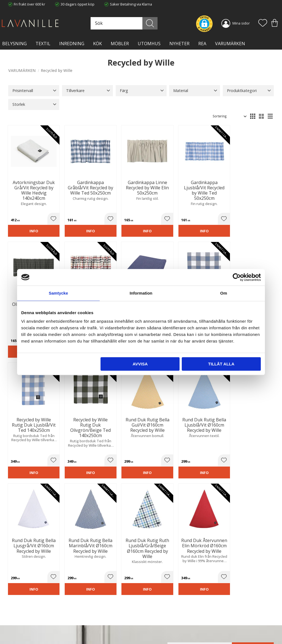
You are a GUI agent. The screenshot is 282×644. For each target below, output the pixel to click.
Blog (80, 623)
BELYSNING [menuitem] (14, 44)
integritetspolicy (181, 537)
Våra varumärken (91, 629)
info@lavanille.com (36, 627)
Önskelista (154, 632)
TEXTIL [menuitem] (43, 44)
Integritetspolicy (90, 612)
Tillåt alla (221, 364)
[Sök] (154, 23)
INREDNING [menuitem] (72, 44)
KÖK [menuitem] (97, 44)
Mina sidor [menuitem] (241, 23)
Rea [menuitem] (202, 44)
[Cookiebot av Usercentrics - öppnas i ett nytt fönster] (237, 277)
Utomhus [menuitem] (149, 44)
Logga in (152, 627)
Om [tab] (223, 293)
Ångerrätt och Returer (95, 606)
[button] (263, 23)
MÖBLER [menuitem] (120, 44)
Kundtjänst (154, 601)
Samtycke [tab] (58, 293)
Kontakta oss (87, 618)
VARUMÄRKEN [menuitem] (230, 44)
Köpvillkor (153, 606)
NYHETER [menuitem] (179, 44)
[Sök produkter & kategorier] (130, 23)
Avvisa (140, 364)
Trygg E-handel (89, 601)
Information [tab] (141, 293)
